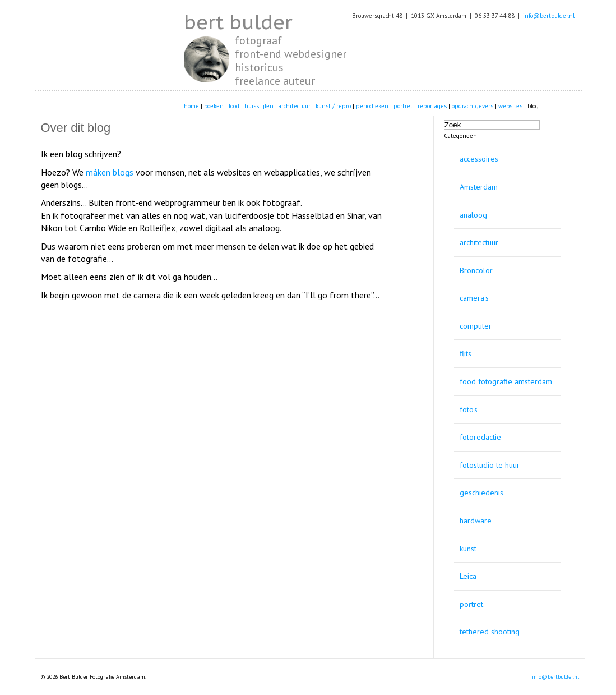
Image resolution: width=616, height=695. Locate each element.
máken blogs (110, 172)
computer (476, 326)
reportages (432, 106)
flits (466, 353)
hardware (476, 521)
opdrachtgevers (473, 106)
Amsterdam (479, 187)
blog (533, 106)
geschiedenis (481, 493)
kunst (468, 549)
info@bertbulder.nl (549, 16)
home (191, 106)
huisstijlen (259, 106)
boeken (214, 106)
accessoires (479, 159)
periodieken (372, 106)
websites (510, 106)
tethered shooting (490, 632)
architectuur (295, 106)
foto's (469, 409)
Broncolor (476, 270)
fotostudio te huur (490, 465)
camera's (474, 298)
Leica (468, 576)
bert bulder (238, 22)
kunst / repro (333, 106)
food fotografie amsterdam (506, 381)
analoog (473, 215)
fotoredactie (480, 437)
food (234, 106)
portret (403, 106)
